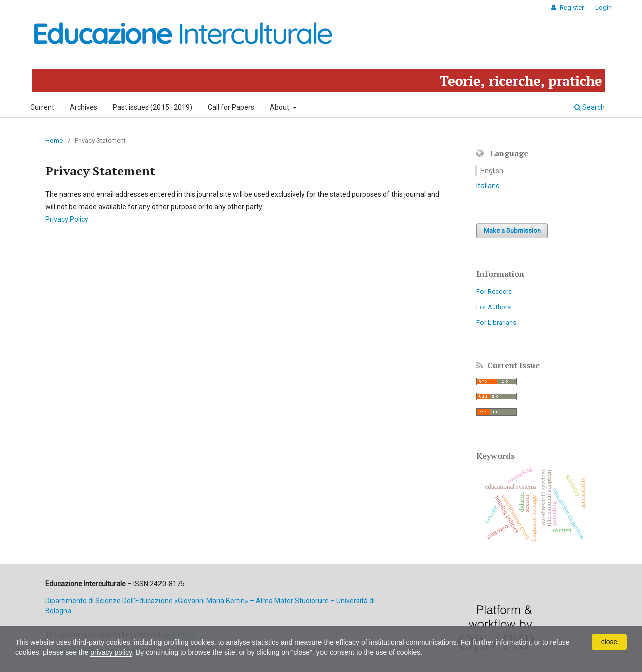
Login (604, 7)
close (610, 642)
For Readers (494, 291)
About (280, 107)
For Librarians (496, 322)
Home (54, 140)
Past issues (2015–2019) (152, 107)
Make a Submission (512, 231)
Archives (84, 107)
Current (42, 107)
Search (590, 107)
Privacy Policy (67, 219)
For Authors (494, 307)
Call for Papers (231, 107)
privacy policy (111, 652)
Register (571, 7)
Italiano (488, 186)
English (492, 171)
